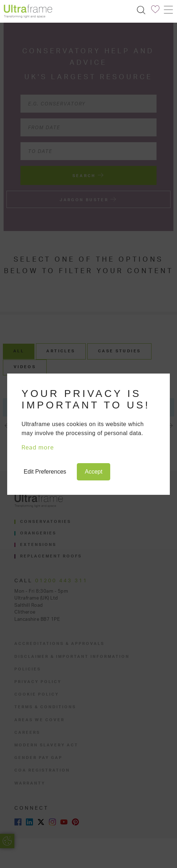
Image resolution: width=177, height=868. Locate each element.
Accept (94, 472)
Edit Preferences (45, 472)
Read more (38, 448)
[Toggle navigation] (168, 10)
